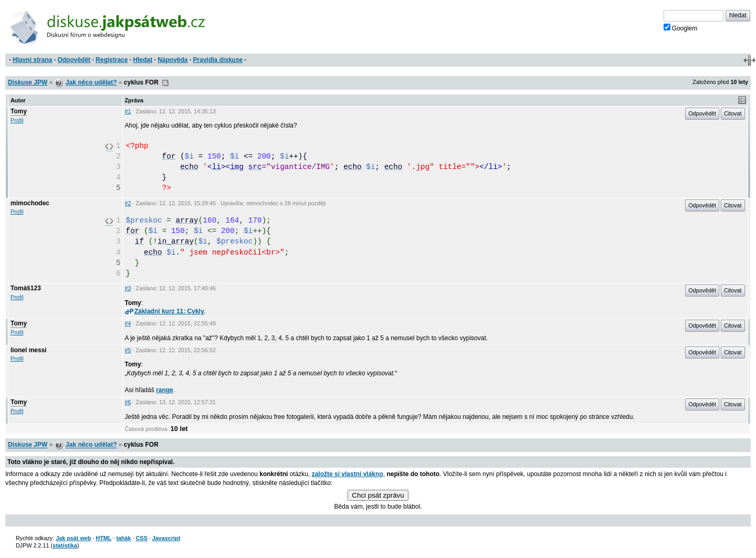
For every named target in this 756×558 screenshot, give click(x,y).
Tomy (19, 111)
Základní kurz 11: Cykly (165, 311)
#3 (128, 288)
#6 (128, 402)
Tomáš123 (26, 288)
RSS (165, 83)
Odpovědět (74, 60)
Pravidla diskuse (218, 60)
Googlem (681, 28)
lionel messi (29, 350)
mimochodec (30, 203)
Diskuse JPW (28, 82)
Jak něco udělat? (91, 82)
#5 (128, 350)
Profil (17, 120)
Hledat (143, 60)
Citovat (733, 113)
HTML (103, 538)
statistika (65, 545)
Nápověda (172, 60)
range (165, 390)
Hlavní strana (32, 60)
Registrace (112, 60)
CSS (142, 538)
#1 (128, 111)
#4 (128, 323)
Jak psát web (73, 538)
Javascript (166, 538)
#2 (128, 203)
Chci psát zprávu (378, 495)
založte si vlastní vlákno (348, 474)
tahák (123, 538)
